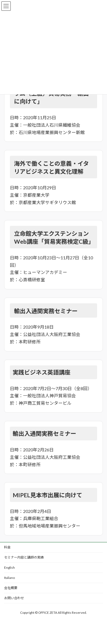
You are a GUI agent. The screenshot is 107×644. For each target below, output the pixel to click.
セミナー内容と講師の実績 (24, 557)
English (9, 567)
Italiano (9, 578)
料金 (7, 547)
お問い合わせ (14, 598)
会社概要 (11, 588)
